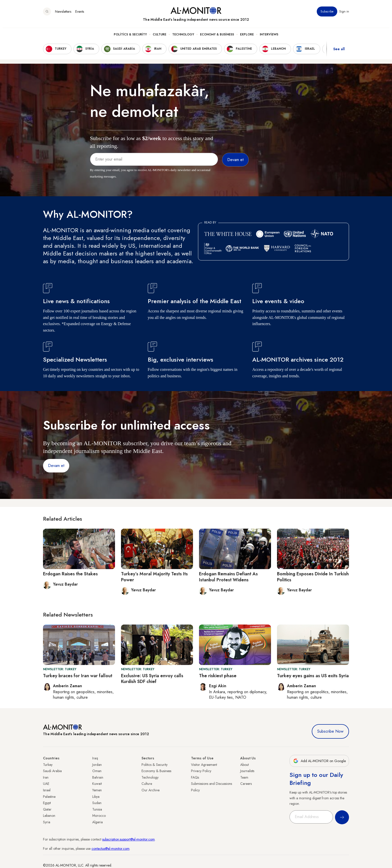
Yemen (97, 790)
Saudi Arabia (52, 771)
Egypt (47, 803)
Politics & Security (130, 38)
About (244, 765)
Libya (96, 797)
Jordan (97, 765)
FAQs (195, 777)
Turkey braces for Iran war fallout (78, 676)
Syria (47, 822)
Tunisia (97, 809)
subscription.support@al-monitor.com (128, 839)
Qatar (47, 809)
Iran (46, 777)
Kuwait (97, 784)
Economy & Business (217, 38)
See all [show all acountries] (339, 52)
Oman (97, 771)
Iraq (95, 758)
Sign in (344, 15)
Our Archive (150, 790)
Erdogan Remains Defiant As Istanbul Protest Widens (228, 577)
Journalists (247, 771)
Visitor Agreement (204, 765)
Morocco (99, 816)
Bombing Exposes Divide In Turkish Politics (313, 577)
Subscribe (327, 15)
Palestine (49, 797)
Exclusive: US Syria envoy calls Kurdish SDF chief (152, 679)
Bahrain (98, 777)
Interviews (269, 38)
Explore (247, 38)
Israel (47, 790)
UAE (46, 784)
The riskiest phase (218, 676)
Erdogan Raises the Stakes (70, 574)
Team (244, 777)
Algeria (97, 822)
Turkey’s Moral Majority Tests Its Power (154, 577)
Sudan (97, 803)
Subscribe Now (330, 731)
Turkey (48, 765)
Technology (183, 38)
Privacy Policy (201, 771)
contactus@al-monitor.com (110, 849)
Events (80, 15)
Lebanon (49, 816)
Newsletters (63, 15)
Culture (159, 38)
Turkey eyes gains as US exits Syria (313, 676)
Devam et (56, 466)
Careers (246, 784)
